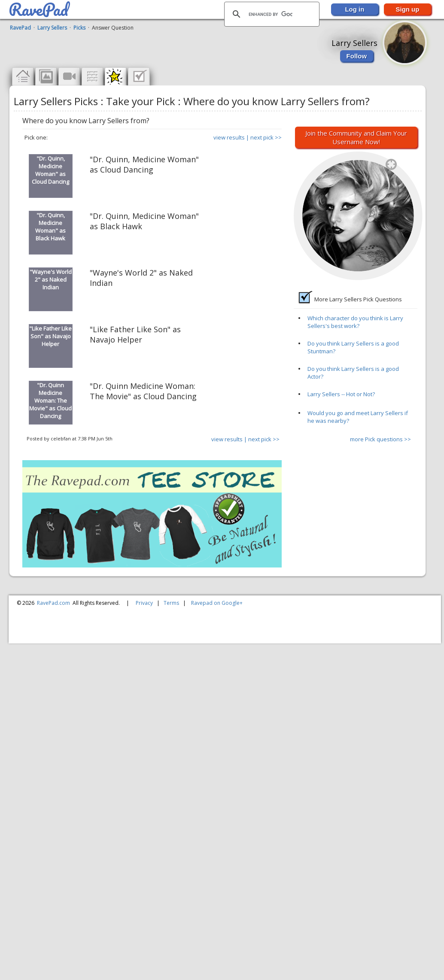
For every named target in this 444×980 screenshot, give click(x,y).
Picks (79, 28)
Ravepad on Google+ (217, 603)
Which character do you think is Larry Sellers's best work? (355, 322)
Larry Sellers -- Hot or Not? (341, 394)
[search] (271, 14)
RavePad (20, 28)
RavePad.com (53, 603)
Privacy (144, 603)
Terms (171, 603)
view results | (231, 137)
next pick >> (266, 137)
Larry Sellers (52, 28)
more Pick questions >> (380, 439)
